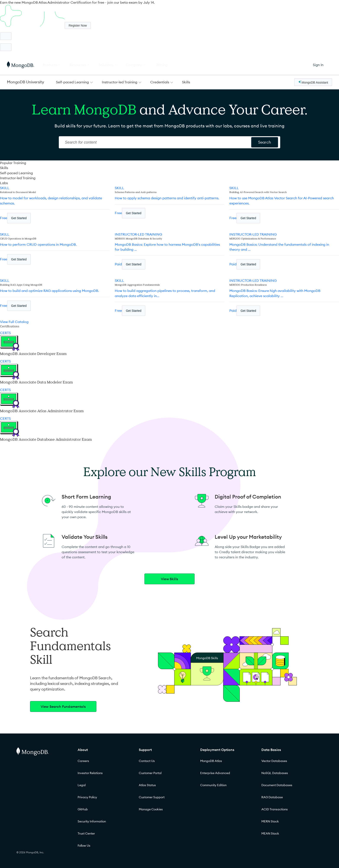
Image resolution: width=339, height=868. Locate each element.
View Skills (169, 579)
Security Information (92, 821)
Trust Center (86, 833)
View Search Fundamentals (63, 706)
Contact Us (147, 761)
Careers (83, 761)
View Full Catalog (14, 322)
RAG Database (272, 797)
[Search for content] (265, 142)
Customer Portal (150, 773)
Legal (82, 785)
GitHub (83, 809)
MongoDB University (26, 82)
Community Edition (213, 785)
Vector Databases (274, 761)
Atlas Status (147, 785)
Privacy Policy (87, 797)
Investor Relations (90, 773)
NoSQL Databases (275, 773)
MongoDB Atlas (211, 761)
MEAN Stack (270, 833)
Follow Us (84, 846)
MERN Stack (270, 821)
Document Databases (277, 785)
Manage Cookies (151, 809)
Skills (186, 82)
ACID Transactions (275, 809)
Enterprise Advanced (215, 773)
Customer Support (152, 797)
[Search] (156, 142)
